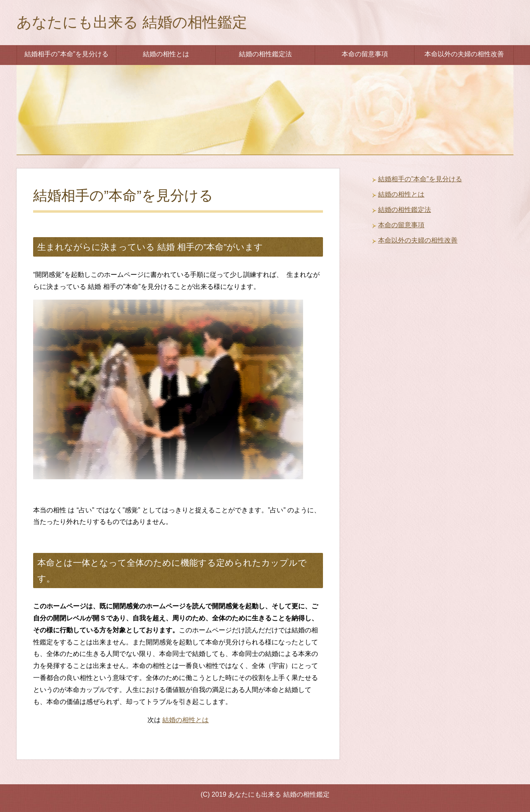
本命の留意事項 (365, 54)
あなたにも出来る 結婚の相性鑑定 (132, 22)
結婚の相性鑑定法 (265, 54)
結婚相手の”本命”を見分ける (66, 54)
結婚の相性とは (166, 54)
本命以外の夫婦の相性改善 (464, 54)
